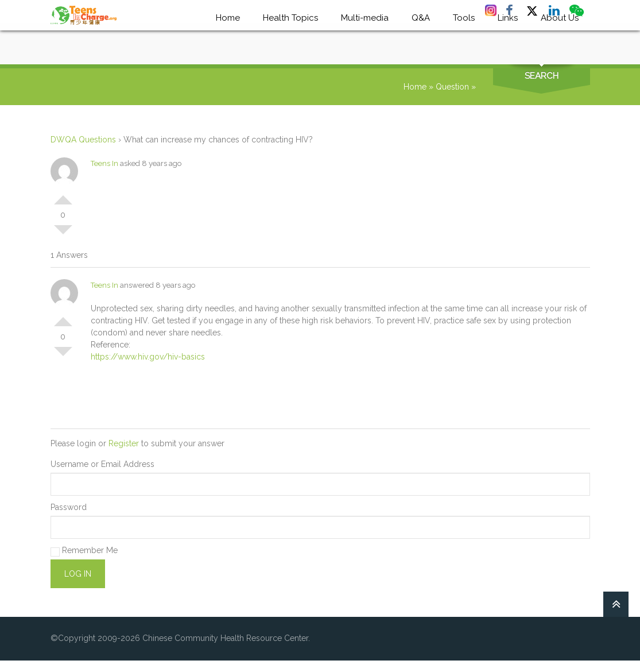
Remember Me (84, 551)
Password (69, 507)
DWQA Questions (83, 140)
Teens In (104, 163)
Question (452, 87)
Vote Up (63, 195)
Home (415, 87)
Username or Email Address (102, 464)
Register (124, 443)
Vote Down (63, 234)
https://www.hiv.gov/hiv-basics (148, 357)
